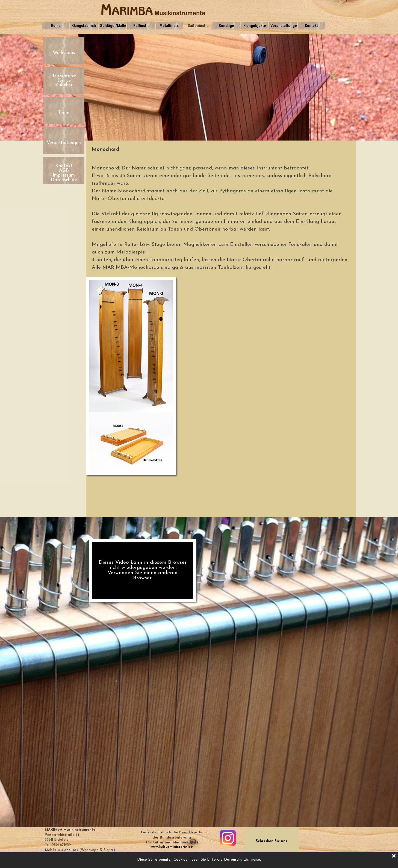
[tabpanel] (221, 150)
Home (56, 26)
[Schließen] (394, 856)
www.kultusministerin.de (172, 847)
